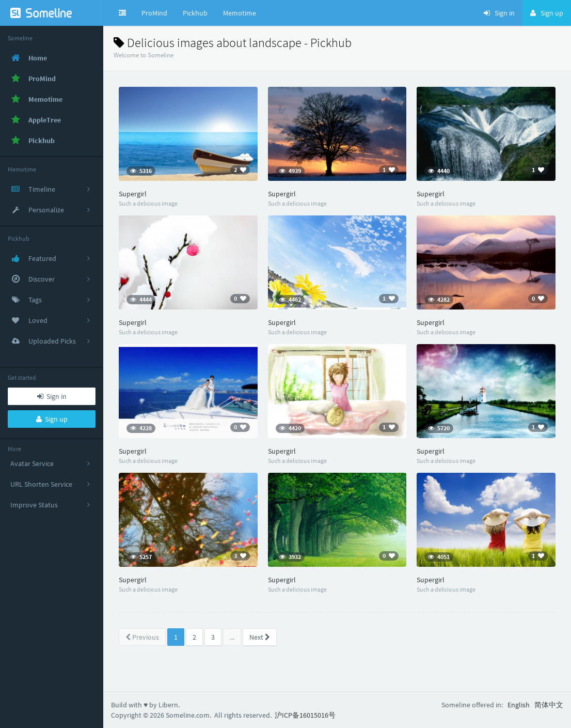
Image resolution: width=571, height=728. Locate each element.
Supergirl (133, 194)
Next (260, 637)
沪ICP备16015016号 (305, 715)
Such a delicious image (148, 203)
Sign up (52, 419)
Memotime (240, 13)
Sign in (52, 396)
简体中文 (549, 705)
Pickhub (195, 13)
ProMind (154, 13)
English (519, 705)
